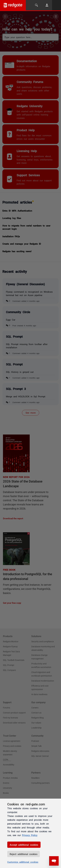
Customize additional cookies (23, 862)
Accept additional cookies (24, 845)
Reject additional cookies (24, 854)
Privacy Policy (30, 835)
